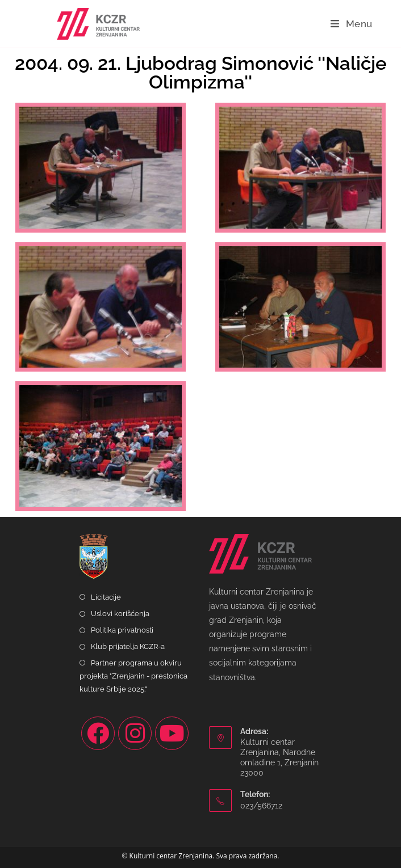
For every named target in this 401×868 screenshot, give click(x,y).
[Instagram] (135, 733)
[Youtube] (172, 733)
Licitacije (106, 597)
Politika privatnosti (122, 630)
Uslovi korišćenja (120, 614)
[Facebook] (98, 733)
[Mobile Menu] (352, 24)
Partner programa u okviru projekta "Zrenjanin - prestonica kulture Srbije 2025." (133, 676)
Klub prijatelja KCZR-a (128, 646)
